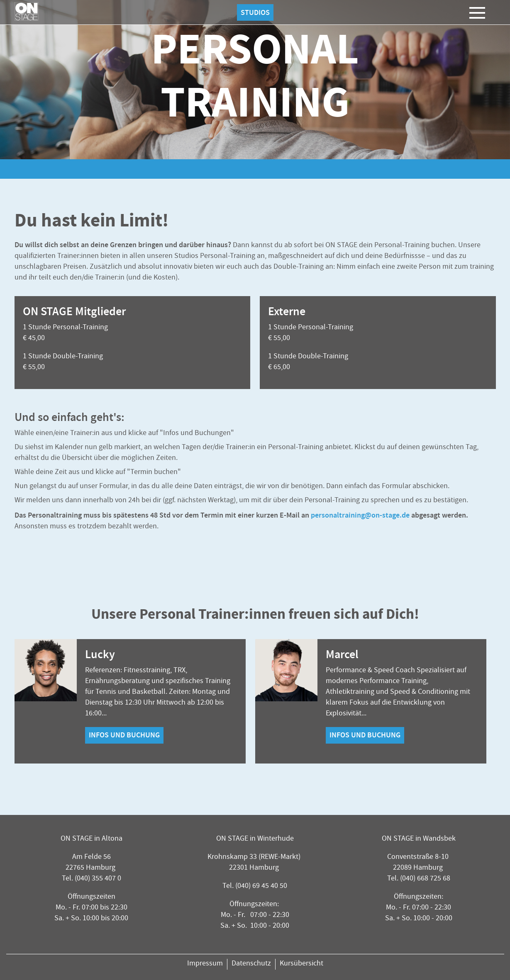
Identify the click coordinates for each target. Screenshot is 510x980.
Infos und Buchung (124, 735)
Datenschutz (251, 964)
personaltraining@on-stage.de (360, 515)
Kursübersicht (301, 964)
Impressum (205, 964)
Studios (255, 12)
